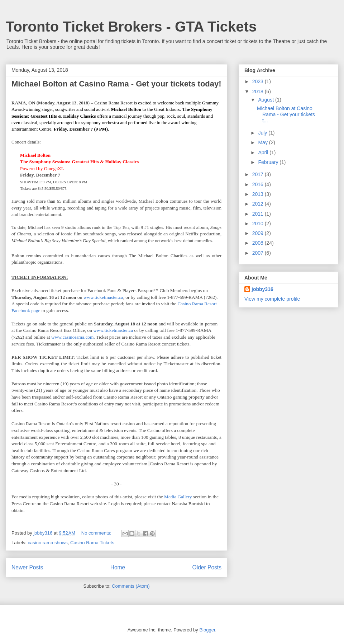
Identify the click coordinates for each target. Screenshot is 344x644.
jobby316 (262, 289)
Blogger (207, 630)
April (264, 152)
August (266, 100)
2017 (259, 174)
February (269, 162)
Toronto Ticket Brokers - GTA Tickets (131, 27)
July (263, 133)
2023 (259, 81)
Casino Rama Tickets (92, 543)
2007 (259, 253)
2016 (259, 184)
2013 (259, 194)
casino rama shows (48, 543)
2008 (259, 243)
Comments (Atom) (131, 586)
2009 (259, 233)
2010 (259, 224)
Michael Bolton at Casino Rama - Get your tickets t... (286, 114)
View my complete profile (272, 299)
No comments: (97, 533)
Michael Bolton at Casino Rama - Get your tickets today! (116, 84)
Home (118, 567)
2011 (259, 214)
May (263, 142)
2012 (259, 204)
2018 (259, 91)
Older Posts (207, 567)
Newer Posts (27, 567)
